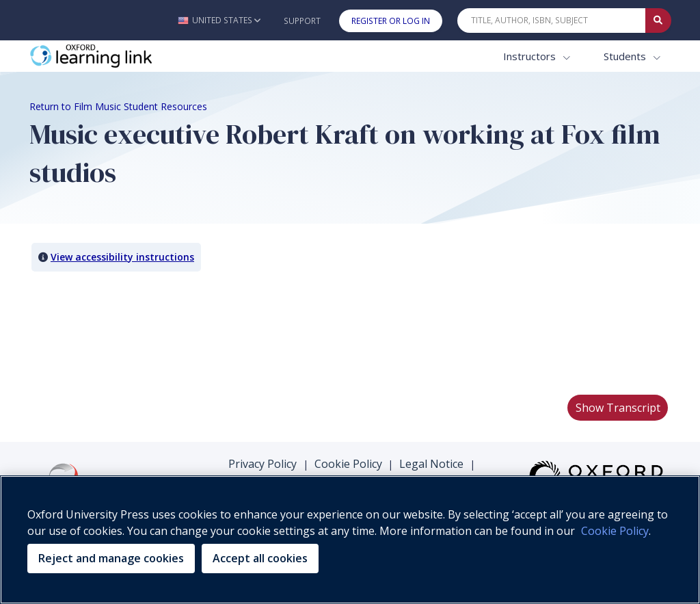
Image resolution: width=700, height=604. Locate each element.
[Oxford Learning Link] (132, 56)
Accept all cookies (260, 558)
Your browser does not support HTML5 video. (132, 332)
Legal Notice (431, 464)
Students (626, 56)
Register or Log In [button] (391, 21)
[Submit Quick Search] (658, 21)
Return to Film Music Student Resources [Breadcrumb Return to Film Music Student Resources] (118, 106)
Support (302, 21)
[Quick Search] (552, 21)
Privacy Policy (262, 464)
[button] (219, 20)
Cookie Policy (348, 464)
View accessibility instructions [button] (122, 257)
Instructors (531, 56)
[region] (350, 540)
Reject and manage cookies (111, 558)
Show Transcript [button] (618, 408)
